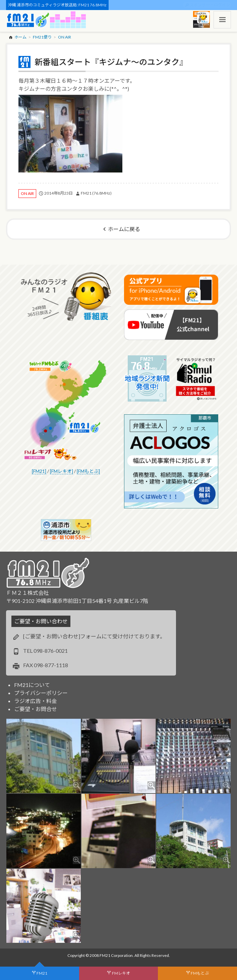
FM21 (42, 973)
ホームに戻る (124, 229)
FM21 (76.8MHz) (96, 193)
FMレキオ (121, 973)
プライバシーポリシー (41, 693)
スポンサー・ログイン (210, 5)
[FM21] (39, 471)
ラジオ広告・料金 (36, 701)
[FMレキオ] (62, 471)
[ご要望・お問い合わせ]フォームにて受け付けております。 (94, 636)
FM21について (32, 685)
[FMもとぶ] (88, 471)
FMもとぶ (200, 973)
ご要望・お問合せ (36, 709)
